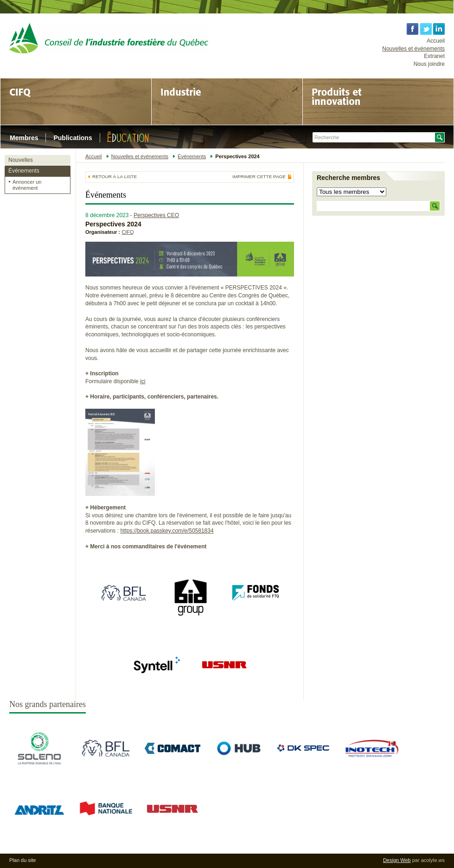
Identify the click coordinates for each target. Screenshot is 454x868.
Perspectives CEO (156, 215)
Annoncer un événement (27, 185)
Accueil (436, 41)
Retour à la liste (115, 177)
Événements (24, 171)
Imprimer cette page (259, 177)
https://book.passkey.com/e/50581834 (167, 531)
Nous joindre (429, 64)
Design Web (397, 860)
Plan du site (22, 860)
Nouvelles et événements (413, 49)
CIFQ (128, 232)
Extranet (434, 56)
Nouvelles (21, 160)
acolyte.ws (433, 860)
